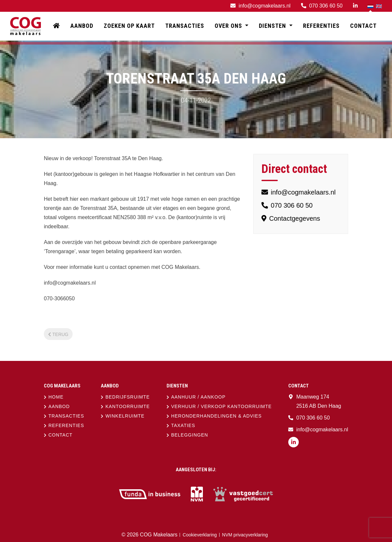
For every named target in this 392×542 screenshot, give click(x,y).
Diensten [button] (273, 26)
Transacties (185, 26)
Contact (363, 26)
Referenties (321, 26)
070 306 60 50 (287, 205)
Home (56, 397)
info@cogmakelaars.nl (299, 192)
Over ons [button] (229, 26)
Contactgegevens (291, 218)
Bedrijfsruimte (127, 397)
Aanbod (82, 26)
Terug (58, 334)
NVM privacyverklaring (245, 535)
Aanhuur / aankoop (198, 397)
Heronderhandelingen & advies (216, 416)
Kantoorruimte (128, 406)
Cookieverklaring (200, 535)
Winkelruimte (125, 416)
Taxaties (183, 425)
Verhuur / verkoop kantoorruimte (221, 406)
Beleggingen (190, 435)
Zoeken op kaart (129, 26)
